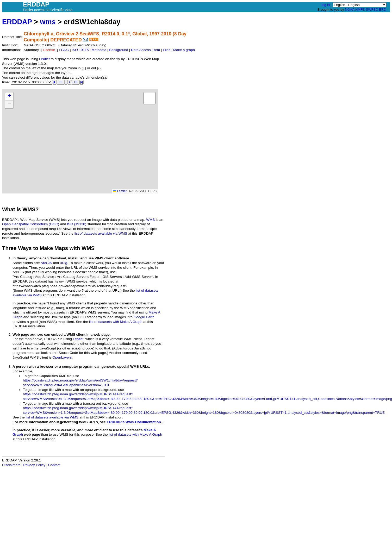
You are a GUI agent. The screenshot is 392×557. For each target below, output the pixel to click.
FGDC (64, 50)
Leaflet (44, 59)
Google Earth (144, 317)
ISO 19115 (80, 50)
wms (48, 22)
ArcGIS (46, 263)
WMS (150, 220)
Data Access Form (145, 50)
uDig (64, 263)
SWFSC (372, 10)
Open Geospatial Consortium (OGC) (31, 224)
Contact (54, 465)
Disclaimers (11, 465)
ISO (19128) (77, 224)
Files (167, 50)
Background (119, 50)
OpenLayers (62, 357)
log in (326, 5)
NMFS (360, 10)
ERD (382, 10)
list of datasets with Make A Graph (116, 322)
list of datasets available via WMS (101, 233)
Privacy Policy (34, 465)
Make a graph (184, 50)
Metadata (99, 50)
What (9, 209)
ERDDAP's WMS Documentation (134, 422)
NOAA (350, 10)
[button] (9, 96)
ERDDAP (17, 22)
